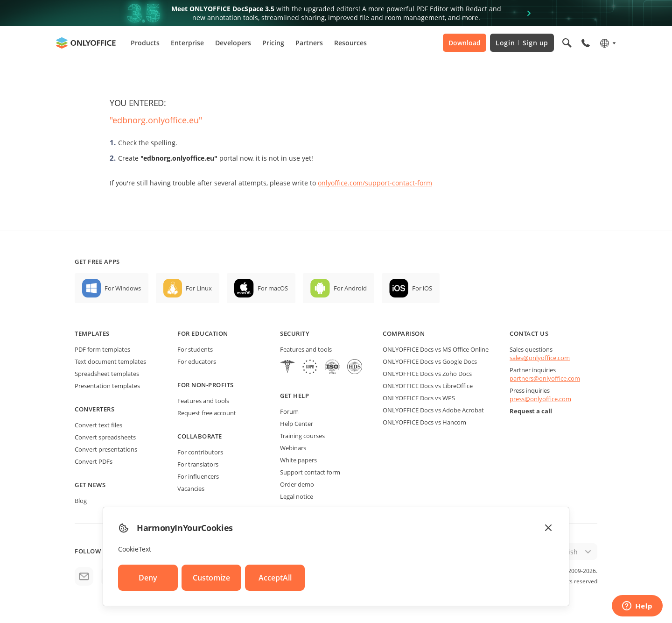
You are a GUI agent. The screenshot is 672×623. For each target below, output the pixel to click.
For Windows (123, 288)
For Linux (199, 288)
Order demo (297, 484)
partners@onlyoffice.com (545, 378)
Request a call (531, 411)
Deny (148, 578)
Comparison (404, 333)
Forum (289, 411)
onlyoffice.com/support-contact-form (375, 183)
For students (195, 349)
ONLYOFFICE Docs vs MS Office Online (436, 349)
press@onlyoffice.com (540, 399)
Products (145, 43)
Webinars (293, 448)
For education (203, 333)
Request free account (207, 413)
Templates (92, 333)
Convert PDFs (94, 461)
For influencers (198, 476)
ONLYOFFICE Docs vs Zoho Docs (427, 374)
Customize (211, 578)
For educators (197, 361)
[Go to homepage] (86, 43)
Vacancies (191, 488)
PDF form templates (102, 349)
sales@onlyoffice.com (540, 358)
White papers (298, 460)
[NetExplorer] (332, 368)
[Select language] (607, 43)
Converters (94, 409)
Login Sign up (522, 43)
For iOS (422, 288)
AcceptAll (275, 578)
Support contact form (310, 472)
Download (465, 43)
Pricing (273, 43)
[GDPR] (310, 368)
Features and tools (203, 401)
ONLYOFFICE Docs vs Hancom (424, 422)
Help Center (297, 424)
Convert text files (98, 425)
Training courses (302, 436)
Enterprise (187, 43)
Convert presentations (106, 449)
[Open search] (567, 43)
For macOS (273, 288)
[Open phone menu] (586, 43)
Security (295, 333)
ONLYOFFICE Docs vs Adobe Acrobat (433, 410)
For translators (198, 464)
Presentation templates (107, 386)
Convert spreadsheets (105, 437)
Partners (309, 43)
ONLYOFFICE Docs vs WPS (419, 398)
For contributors (200, 452)
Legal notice (297, 496)
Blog (81, 501)
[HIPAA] (287, 368)
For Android (350, 288)
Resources (350, 43)
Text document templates (110, 361)
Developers (233, 43)
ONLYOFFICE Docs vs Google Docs (430, 361)
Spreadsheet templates (107, 374)
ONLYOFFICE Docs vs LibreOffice (428, 386)
